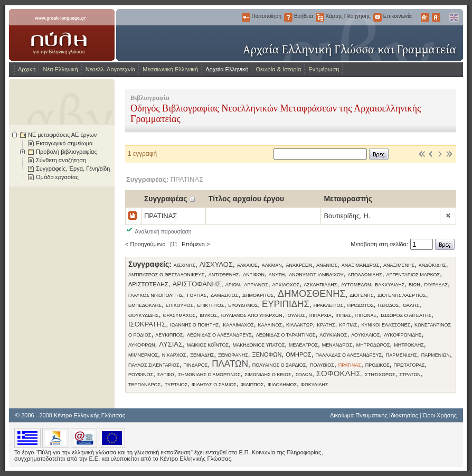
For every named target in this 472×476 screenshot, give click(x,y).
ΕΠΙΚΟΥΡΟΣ (180, 305)
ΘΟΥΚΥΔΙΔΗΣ (144, 315)
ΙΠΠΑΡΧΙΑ (320, 315)
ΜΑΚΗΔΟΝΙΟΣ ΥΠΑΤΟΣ (259, 345)
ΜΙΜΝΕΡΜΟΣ (143, 355)
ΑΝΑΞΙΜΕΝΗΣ (399, 265)
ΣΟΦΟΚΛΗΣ (339, 373)
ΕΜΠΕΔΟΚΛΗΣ (145, 305)
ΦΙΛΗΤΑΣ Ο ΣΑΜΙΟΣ (214, 385)
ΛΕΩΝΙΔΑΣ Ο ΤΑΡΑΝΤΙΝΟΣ (286, 335)
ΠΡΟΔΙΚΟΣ (377, 365)
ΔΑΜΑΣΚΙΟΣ (224, 295)
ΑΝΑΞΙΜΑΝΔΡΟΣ (360, 265)
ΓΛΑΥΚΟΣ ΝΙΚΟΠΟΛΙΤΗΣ (155, 295)
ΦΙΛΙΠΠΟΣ (252, 385)
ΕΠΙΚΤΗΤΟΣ (210, 305)
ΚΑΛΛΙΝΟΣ (270, 325)
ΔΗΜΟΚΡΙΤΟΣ (258, 295)
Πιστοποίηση (246, 17)
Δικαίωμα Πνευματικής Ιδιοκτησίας (374, 415)
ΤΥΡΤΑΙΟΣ (176, 385)
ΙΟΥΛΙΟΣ (296, 315)
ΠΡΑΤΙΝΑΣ (350, 365)
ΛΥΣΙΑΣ (171, 344)
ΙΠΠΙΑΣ (343, 315)
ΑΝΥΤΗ (277, 275)
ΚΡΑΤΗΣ (326, 325)
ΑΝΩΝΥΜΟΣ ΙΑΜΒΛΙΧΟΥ (316, 275)
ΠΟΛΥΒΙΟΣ (322, 365)
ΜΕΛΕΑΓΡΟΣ (303, 345)
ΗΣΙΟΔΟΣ (389, 305)
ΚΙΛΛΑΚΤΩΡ (300, 325)
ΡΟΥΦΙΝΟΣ (141, 375)
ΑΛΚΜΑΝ (272, 265)
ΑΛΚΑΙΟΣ (247, 265)
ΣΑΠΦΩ (166, 375)
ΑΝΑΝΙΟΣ (327, 265)
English (454, 17)
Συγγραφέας (166, 199)
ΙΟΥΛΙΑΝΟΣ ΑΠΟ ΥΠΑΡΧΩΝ (252, 315)
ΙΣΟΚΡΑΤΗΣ (147, 324)
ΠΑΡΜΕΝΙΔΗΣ (402, 355)
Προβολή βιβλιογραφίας (67, 152)
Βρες (379, 154)
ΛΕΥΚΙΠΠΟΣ (169, 335)
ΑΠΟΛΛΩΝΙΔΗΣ (365, 275)
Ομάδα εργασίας (57, 177)
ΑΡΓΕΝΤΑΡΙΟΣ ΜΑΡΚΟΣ (413, 275)
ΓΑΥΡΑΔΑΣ (436, 285)
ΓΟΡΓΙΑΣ (197, 295)
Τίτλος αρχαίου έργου (246, 199)
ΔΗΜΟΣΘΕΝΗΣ (311, 294)
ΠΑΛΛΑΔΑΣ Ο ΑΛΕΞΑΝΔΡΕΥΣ (348, 355)
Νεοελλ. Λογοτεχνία (111, 69)
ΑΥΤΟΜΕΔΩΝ (356, 285)
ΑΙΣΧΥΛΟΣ (216, 264)
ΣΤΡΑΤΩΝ (410, 375)
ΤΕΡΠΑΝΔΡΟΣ (144, 385)
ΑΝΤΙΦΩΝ (254, 275)
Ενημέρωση (324, 69)
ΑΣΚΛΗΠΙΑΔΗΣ (320, 285)
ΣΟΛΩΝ (304, 375)
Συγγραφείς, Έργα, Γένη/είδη (73, 169)
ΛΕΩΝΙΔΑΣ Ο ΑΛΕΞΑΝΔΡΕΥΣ (219, 335)
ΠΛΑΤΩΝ (230, 364)
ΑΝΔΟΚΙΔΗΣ (432, 265)
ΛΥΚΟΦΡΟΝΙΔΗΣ (403, 335)
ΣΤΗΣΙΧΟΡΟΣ (380, 375)
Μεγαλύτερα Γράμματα (425, 17)
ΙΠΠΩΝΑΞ (366, 315)
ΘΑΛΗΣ (411, 305)
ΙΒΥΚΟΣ (208, 315)
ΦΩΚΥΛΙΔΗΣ (315, 385)
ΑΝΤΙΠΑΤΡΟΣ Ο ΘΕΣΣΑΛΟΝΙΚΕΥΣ (166, 275)
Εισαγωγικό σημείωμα (64, 143)
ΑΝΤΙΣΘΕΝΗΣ (224, 275)
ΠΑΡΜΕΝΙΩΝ (436, 355)
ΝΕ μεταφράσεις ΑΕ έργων (62, 135)
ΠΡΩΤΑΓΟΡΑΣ (409, 365)
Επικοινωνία (377, 17)
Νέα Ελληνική (60, 69)
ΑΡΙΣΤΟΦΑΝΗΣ (197, 284)
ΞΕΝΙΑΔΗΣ (202, 355)
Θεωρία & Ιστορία (279, 69)
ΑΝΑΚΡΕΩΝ (299, 265)
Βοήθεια (288, 17)
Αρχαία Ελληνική (227, 69)
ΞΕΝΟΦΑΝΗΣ (233, 355)
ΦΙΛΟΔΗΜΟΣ (282, 385)
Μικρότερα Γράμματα (436, 17)
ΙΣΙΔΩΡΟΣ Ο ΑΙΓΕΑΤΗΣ (406, 315)
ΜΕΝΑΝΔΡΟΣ (337, 345)
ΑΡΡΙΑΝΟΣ (256, 285)
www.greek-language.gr (62, 35)
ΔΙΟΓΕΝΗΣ (361, 295)
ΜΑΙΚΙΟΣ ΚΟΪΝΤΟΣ (208, 345)
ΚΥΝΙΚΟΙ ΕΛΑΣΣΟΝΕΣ (386, 325)
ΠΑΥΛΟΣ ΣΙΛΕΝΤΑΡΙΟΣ (154, 365)
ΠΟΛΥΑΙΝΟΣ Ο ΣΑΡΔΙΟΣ (279, 365)
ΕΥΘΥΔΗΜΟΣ (243, 305)
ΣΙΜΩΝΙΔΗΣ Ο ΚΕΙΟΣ (268, 375)
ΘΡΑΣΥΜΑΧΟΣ (179, 315)
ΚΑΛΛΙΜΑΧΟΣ (238, 325)
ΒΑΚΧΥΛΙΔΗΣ (390, 285)
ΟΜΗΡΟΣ (298, 354)
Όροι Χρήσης (440, 415)
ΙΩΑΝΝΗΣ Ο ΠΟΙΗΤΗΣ (194, 325)
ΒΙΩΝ (414, 285)
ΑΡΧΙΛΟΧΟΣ (286, 285)
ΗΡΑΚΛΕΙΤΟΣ (328, 305)
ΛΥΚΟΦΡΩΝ (141, 345)
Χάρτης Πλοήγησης (320, 17)
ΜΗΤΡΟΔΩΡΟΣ (373, 345)
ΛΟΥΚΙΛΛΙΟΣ (365, 335)
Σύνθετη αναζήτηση (61, 160)
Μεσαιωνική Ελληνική (170, 69)
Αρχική (27, 69)
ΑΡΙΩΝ (233, 285)
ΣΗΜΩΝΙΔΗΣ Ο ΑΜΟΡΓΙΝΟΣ (210, 375)
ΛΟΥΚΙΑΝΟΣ (333, 335)
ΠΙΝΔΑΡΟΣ (195, 365)
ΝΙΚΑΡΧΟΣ (174, 355)
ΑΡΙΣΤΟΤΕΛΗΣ (148, 284)
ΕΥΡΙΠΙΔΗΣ (286, 304)
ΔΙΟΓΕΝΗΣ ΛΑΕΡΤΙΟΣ (402, 295)
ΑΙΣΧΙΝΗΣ (185, 265)
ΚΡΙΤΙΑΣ (348, 325)
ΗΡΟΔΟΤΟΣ (361, 305)
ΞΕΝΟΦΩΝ (267, 354)
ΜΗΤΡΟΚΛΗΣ (409, 345)
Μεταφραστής (348, 199)
